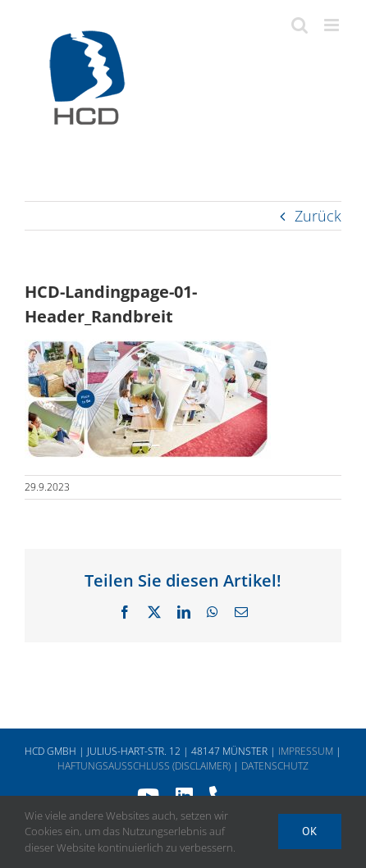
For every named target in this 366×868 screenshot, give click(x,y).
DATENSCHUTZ (275, 766)
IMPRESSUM (306, 751)
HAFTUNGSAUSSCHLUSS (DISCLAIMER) (144, 766)
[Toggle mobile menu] (333, 25)
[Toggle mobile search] (300, 25)
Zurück (318, 216)
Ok (310, 831)
